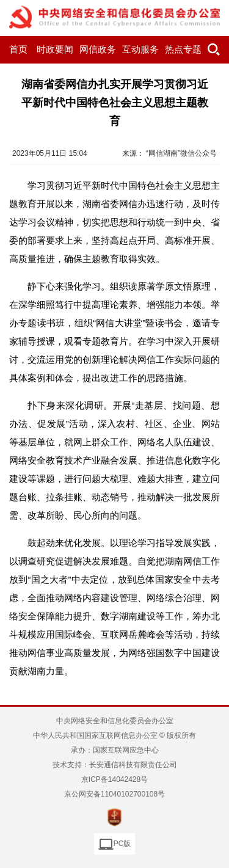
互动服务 (140, 49)
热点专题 (183, 49)
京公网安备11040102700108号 (114, 794)
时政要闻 (55, 49)
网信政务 (98, 49)
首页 (18, 49)
